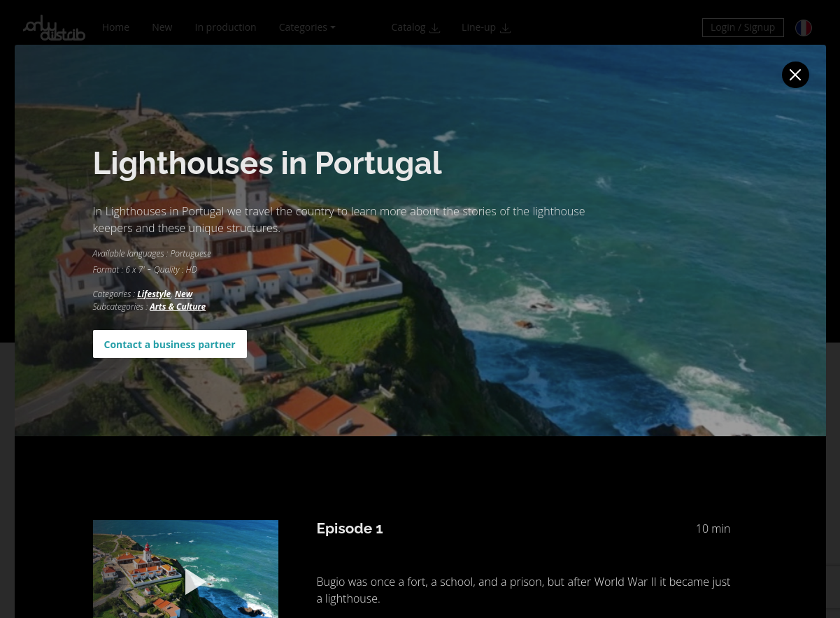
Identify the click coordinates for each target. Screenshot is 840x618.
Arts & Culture (178, 307)
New (184, 294)
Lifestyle (154, 294)
